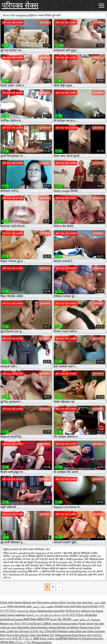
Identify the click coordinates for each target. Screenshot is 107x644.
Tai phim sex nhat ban (79, 603)
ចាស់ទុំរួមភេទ (36, 624)
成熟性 (48, 624)
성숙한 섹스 (37, 631)
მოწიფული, (74, 611)
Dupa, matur (47, 638)
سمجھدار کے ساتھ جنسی (86, 619)
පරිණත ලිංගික (23, 642)
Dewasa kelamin (42, 642)
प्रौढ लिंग (67, 619)
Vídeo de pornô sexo (19, 606)
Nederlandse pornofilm (51, 611)
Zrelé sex (13, 631)
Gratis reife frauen (11, 603)
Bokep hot (48, 635)
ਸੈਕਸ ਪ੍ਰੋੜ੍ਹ (21, 624)
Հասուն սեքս (27, 611)
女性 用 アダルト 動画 (26, 638)
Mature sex (30, 603)
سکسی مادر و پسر (43, 606)
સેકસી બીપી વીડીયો (72, 615)
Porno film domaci (18, 635)
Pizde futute (86, 624)
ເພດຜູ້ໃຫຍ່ (62, 638)
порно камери (16, 615)
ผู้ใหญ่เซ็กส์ (52, 631)
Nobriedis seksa (28, 627)
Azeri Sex (36, 635)
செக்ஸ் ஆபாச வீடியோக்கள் (43, 615)
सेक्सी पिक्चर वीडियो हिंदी (36, 619)
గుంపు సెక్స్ (56, 619)
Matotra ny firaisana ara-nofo (86, 638)
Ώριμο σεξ (85, 635)
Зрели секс (87, 627)
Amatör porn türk (65, 606)
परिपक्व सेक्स (20, 5)
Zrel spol (24, 631)
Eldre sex (81, 631)
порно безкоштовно (65, 624)
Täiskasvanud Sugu (67, 635)
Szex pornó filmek (87, 606)
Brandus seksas (48, 627)
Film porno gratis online (51, 603)
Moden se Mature (69, 627)
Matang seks (67, 631)
